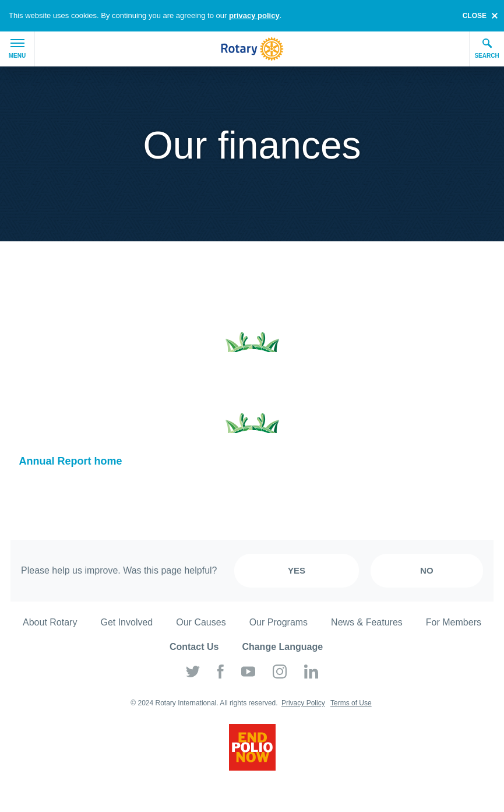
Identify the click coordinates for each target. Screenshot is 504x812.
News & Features (367, 622)
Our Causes (201, 622)
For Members (454, 622)
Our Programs (279, 622)
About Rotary (50, 622)
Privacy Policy (303, 703)
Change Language (282, 647)
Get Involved (126, 622)
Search (487, 48)
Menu (17, 49)
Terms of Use (351, 703)
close (475, 16)
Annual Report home (71, 461)
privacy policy (254, 15)
